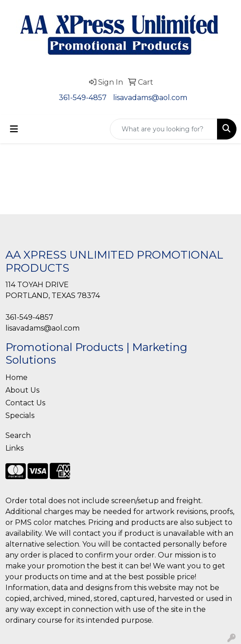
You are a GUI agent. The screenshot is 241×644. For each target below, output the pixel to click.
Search (18, 435)
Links (14, 448)
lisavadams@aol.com (150, 98)
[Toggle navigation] (14, 129)
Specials (20, 416)
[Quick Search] (164, 129)
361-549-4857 (83, 98)
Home (17, 377)
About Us (22, 390)
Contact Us (25, 403)
